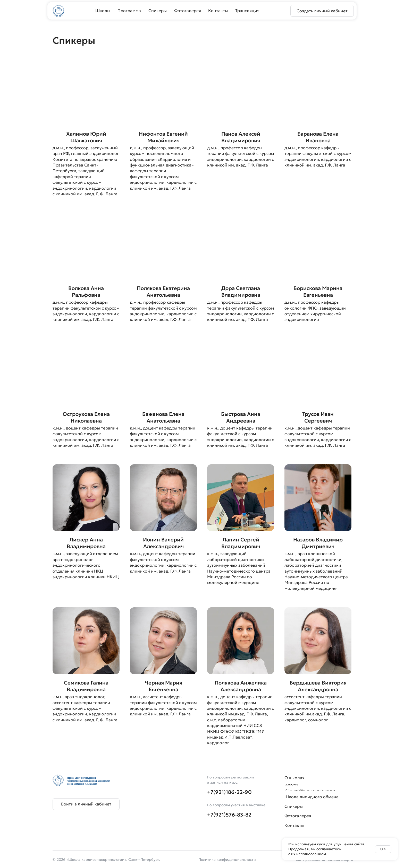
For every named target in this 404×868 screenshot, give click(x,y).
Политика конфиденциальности (227, 860)
